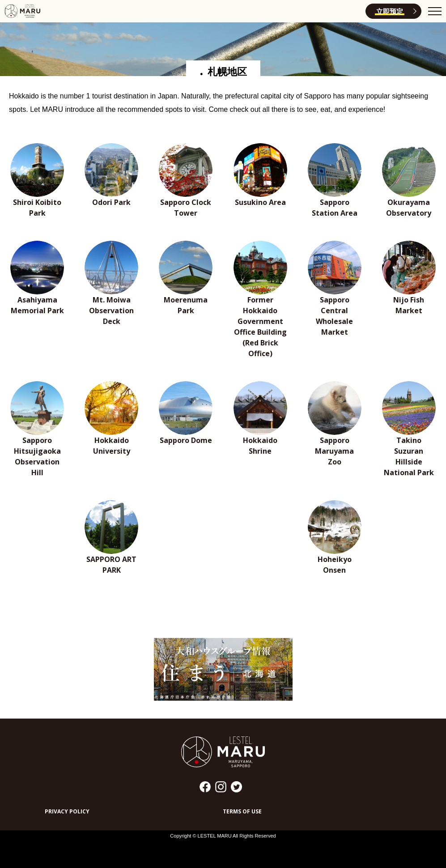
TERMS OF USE (242, 811)
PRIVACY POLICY (67, 811)
